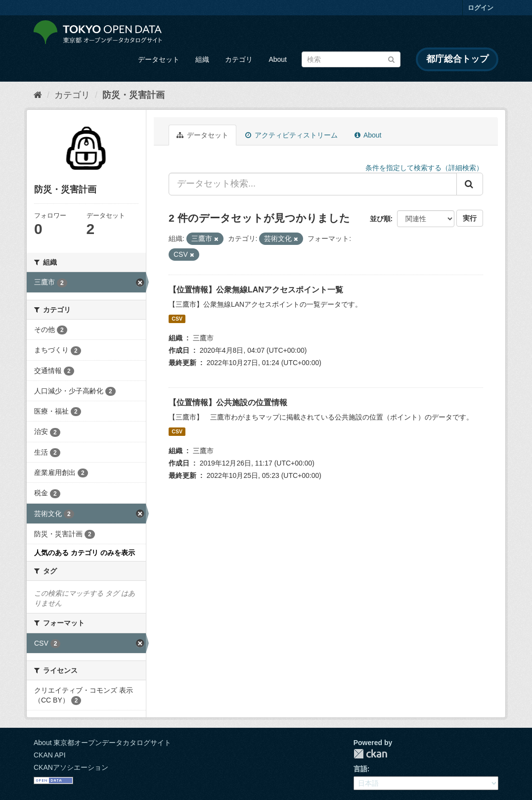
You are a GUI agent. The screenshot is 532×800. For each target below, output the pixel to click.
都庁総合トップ (457, 59)
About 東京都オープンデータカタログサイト (102, 743)
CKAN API (50, 755)
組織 (202, 59)
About (278, 59)
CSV (177, 319)
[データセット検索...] (313, 184)
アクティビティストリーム (291, 135)
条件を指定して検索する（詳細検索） (424, 168)
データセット (159, 59)
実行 (470, 218)
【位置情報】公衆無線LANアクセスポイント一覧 (256, 290)
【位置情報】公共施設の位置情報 (228, 402)
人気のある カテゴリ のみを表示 (85, 553)
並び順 (380, 219)
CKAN (370, 754)
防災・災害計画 (133, 95)
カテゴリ (239, 59)
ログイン (481, 8)
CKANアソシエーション (71, 767)
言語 (360, 769)
